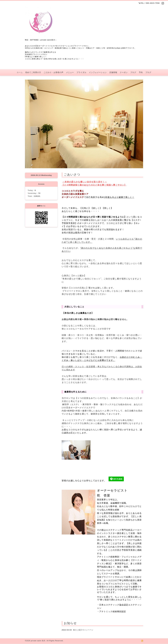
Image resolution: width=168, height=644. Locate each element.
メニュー (70, 72)
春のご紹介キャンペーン (83, 630)
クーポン (124, 72)
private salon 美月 (38, 641)
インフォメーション (98, 72)
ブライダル (81, 72)
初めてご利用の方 (33, 72)
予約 (141, 72)
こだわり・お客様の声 (54, 72)
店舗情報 (113, 72)
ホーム (20, 72)
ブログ (133, 72)
